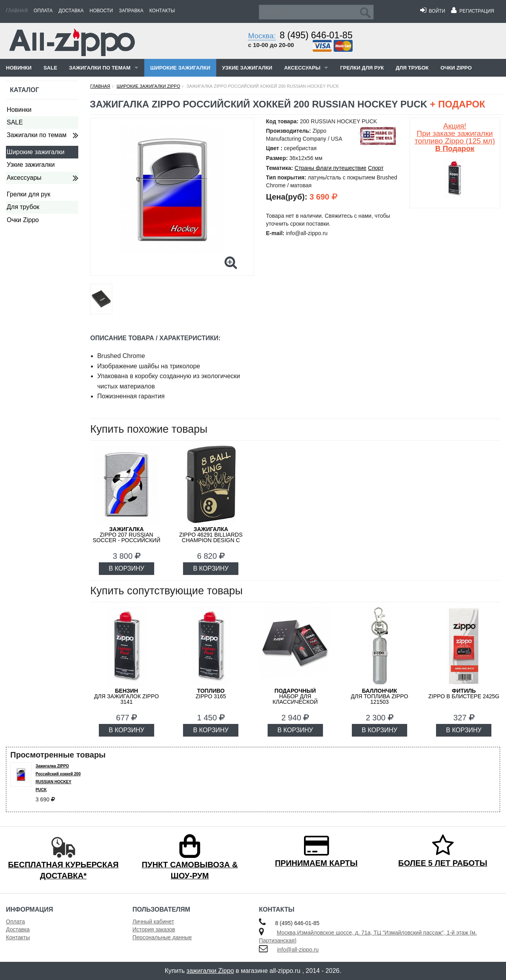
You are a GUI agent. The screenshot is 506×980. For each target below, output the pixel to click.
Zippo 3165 (211, 694)
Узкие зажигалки (247, 68)
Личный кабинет (153, 922)
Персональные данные (162, 937)
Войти (433, 11)
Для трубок (412, 68)
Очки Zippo (456, 68)
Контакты (162, 11)
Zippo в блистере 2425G (464, 694)
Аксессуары (302, 68)
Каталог (25, 90)
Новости (101, 11)
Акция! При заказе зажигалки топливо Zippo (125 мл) (455, 137)
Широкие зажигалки (180, 68)
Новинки (19, 68)
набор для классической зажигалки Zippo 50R (295, 699)
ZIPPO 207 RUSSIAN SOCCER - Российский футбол (127, 537)
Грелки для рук (362, 68)
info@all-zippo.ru (298, 950)
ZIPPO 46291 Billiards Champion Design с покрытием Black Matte (211, 540)
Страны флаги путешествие (330, 168)
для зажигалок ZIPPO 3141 (126, 696)
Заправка (131, 11)
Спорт (376, 168)
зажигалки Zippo (210, 971)
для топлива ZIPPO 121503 (380, 696)
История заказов (154, 929)
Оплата (43, 11)
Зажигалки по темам (100, 68)
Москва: (262, 36)
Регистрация (473, 11)
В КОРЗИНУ (126, 568)
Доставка (71, 11)
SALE (50, 68)
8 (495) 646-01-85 (316, 35)
